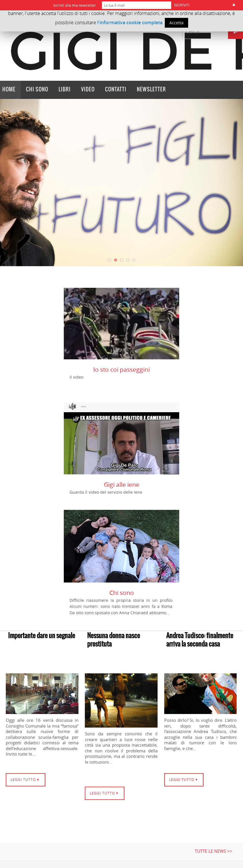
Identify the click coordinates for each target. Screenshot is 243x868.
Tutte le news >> (214, 851)
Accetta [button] (176, 23)
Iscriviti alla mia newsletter (74, 5)
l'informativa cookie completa (130, 23)
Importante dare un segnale (42, 636)
